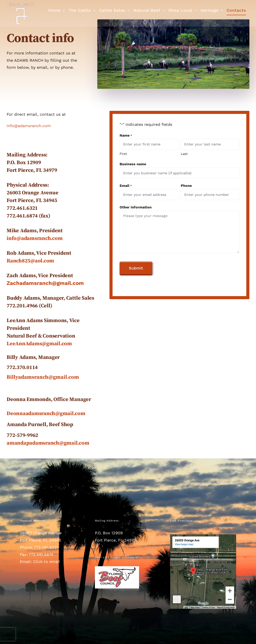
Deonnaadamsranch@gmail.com (46, 414)
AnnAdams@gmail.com (44, 344)
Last (184, 154)
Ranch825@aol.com (30, 261)
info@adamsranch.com (29, 126)
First (123, 154)
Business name (133, 164)
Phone (186, 186)
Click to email (47, 561)
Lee (11, 344)
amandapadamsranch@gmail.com (48, 443)
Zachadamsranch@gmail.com (45, 283)
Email (126, 186)
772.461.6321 (46, 547)
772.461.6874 (41, 554)
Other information (136, 207)
